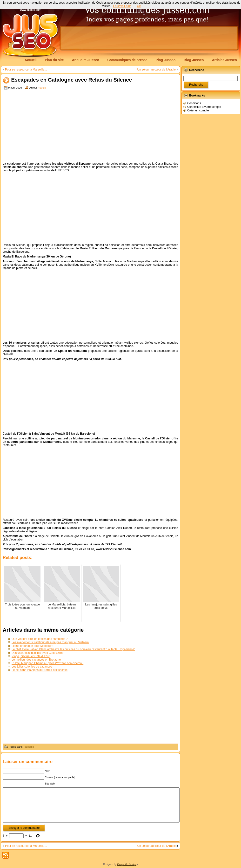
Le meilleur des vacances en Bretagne (36, 660)
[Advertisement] (90, 126)
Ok (139, 6)
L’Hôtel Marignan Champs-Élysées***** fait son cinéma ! (47, 663)
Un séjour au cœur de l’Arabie (157, 70)
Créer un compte (198, 110)
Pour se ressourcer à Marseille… (26, 70)
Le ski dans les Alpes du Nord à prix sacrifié (40, 670)
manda (42, 88)
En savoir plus (122, 6)
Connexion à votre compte (204, 107)
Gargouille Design (127, 864)
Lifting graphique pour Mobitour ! (32, 646)
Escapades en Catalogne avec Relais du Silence (71, 80)
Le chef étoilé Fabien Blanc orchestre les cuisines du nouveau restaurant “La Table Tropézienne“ (73, 649)
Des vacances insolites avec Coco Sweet (38, 653)
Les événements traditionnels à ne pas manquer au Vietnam (50, 642)
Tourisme (29, 747)
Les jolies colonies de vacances (32, 667)
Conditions (194, 103)
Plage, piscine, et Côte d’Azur (30, 656)
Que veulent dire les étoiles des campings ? (40, 639)
